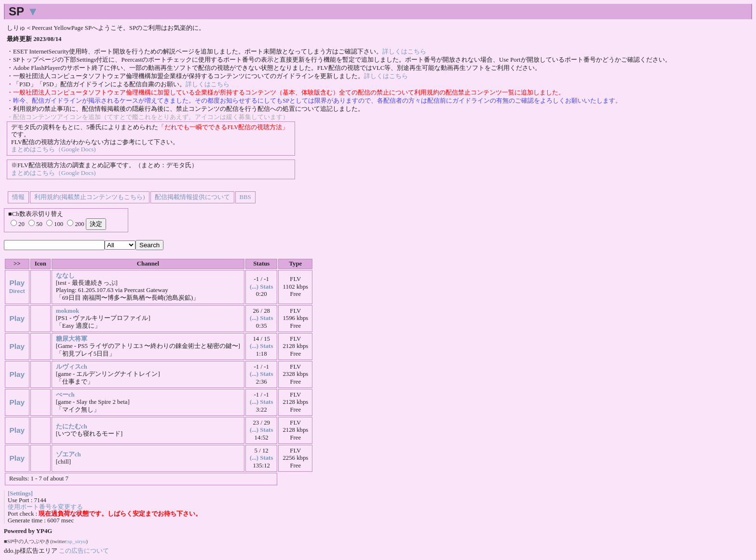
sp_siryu (77, 541)
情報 (18, 197)
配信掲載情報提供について (192, 197)
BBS (245, 197)
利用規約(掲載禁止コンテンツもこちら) (90, 197)
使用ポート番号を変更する (45, 507)
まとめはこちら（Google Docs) (53, 149)
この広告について (84, 551)
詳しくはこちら (404, 52)
